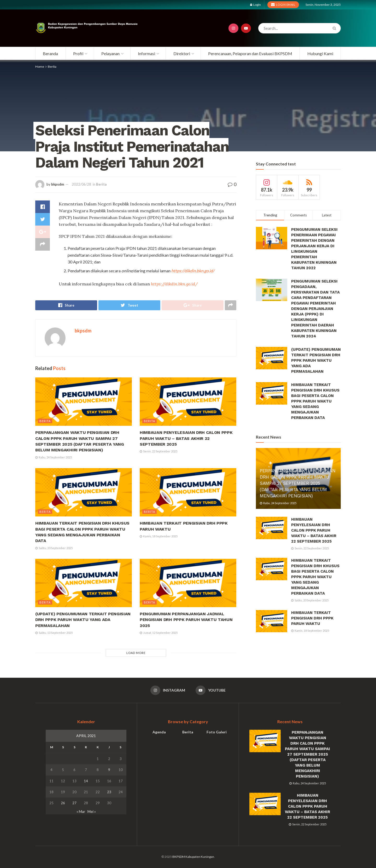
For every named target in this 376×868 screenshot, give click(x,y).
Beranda (50, 53)
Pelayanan (110, 53)
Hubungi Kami (320, 53)
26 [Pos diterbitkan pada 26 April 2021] (63, 803)
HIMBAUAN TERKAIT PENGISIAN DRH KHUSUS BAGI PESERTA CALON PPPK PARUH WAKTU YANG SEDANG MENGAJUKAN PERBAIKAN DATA (315, 401)
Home (40, 67)
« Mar (81, 811)
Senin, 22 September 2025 (158, 451)
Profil (78, 53)
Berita (52, 67)
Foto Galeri (217, 732)
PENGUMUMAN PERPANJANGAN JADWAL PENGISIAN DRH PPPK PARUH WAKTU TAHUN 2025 (186, 620)
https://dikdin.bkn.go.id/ (193, 271)
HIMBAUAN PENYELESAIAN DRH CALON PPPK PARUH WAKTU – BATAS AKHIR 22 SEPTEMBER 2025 (186, 438)
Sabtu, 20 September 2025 (54, 548)
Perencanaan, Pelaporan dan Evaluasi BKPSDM (250, 53)
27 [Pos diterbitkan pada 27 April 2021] (74, 803)
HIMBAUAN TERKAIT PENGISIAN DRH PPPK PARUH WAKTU (312, 618)
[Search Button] (335, 28)
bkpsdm (58, 184)
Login (255, 5)
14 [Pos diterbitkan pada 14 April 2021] (86, 781)
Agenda (159, 732)
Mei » (92, 811)
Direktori (182, 53)
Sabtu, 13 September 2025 (54, 633)
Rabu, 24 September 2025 (54, 457)
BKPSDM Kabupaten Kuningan (193, 857)
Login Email (283, 4)
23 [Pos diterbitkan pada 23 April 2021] (109, 792)
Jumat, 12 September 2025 (159, 633)
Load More (136, 653)
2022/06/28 (81, 184)
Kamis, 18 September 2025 (159, 536)
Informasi (146, 53)
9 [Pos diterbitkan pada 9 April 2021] (109, 770)
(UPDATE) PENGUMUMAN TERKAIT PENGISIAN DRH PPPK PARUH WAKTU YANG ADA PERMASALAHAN (83, 620)
